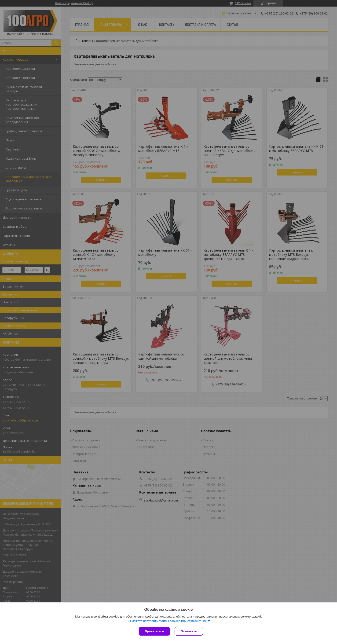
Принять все (154, 631)
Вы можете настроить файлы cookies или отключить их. (167, 621)
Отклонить (189, 631)
